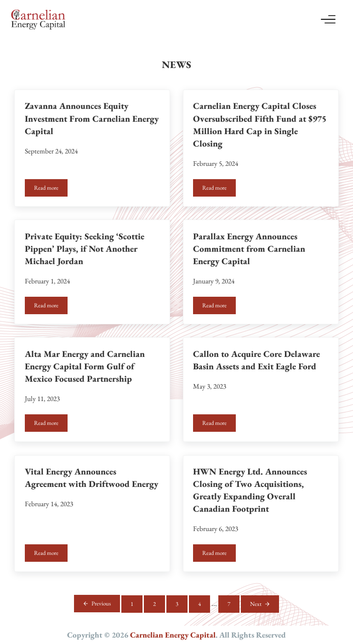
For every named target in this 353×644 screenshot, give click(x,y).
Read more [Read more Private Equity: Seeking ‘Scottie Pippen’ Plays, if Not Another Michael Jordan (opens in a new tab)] (51, 307)
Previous (101, 603)
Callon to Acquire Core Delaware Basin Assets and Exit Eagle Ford (256, 360)
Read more (51, 189)
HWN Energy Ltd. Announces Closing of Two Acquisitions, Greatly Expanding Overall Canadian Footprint (250, 490)
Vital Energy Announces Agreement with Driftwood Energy (91, 478)
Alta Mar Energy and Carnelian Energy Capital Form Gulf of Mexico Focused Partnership (85, 366)
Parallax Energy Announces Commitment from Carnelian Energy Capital (249, 249)
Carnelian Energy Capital (173, 635)
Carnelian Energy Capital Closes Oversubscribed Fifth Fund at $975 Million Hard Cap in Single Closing (260, 124)
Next (256, 604)
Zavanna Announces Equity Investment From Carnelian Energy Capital (92, 118)
